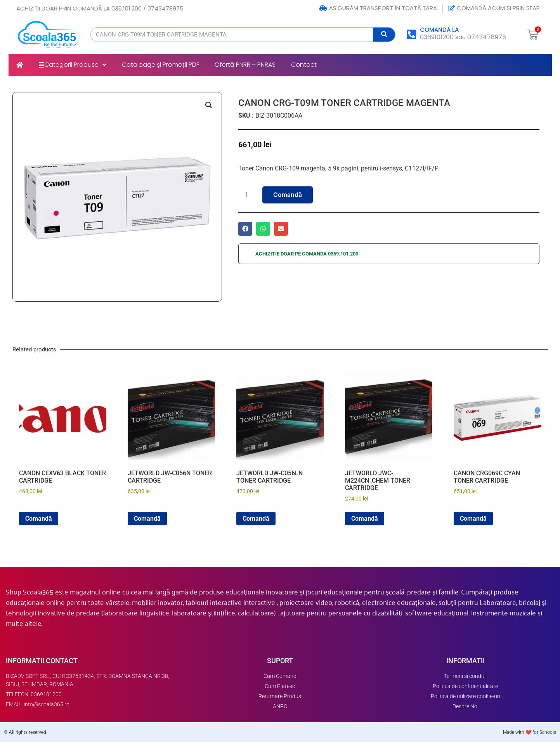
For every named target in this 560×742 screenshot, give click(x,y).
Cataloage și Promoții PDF (160, 65)
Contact (304, 65)
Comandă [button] (39, 519)
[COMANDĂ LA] (412, 35)
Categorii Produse (73, 65)
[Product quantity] (250, 195)
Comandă (288, 195)
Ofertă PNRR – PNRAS (245, 65)
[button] (209, 105)
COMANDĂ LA (439, 30)
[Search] (384, 35)
